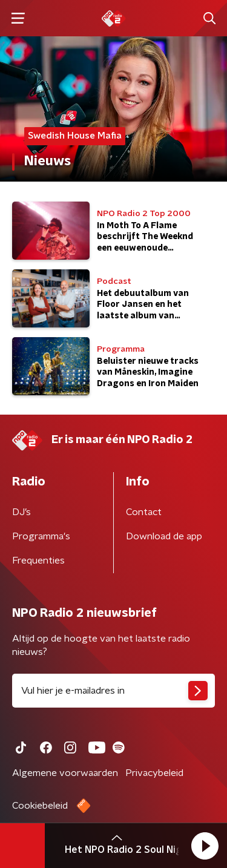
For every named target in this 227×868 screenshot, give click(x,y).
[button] (205, 846)
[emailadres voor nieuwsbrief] (113, 691)
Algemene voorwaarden (65, 773)
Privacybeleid (154, 773)
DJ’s (21, 512)
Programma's (41, 536)
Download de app (164, 536)
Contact (144, 512)
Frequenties (38, 561)
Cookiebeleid (40, 806)
